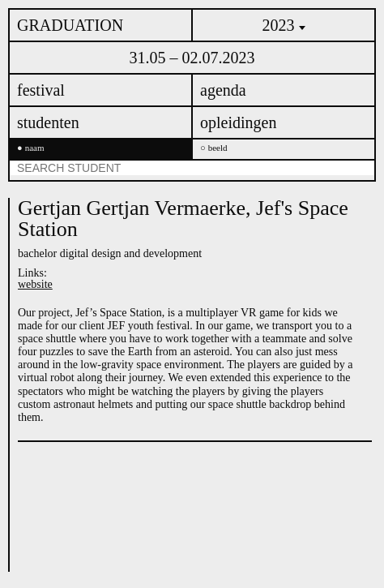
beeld (218, 148)
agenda (223, 90)
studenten (48, 122)
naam (35, 148)
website (35, 284)
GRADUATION (70, 25)
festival (41, 90)
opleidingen (238, 122)
